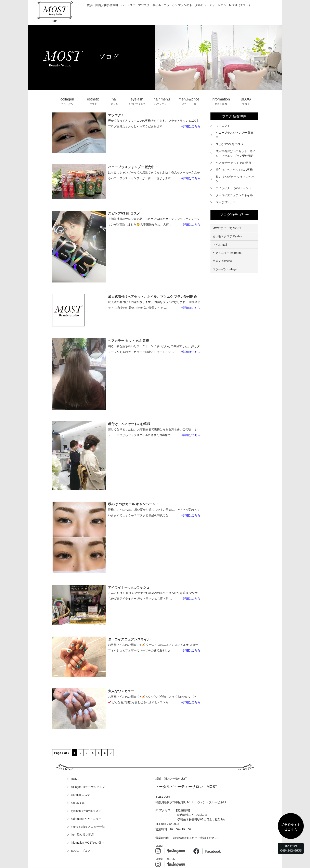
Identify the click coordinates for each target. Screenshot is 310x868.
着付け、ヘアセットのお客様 (234, 170)
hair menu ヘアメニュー (86, 819)
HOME (75, 779)
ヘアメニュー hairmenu (227, 253)
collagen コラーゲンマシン (88, 787)
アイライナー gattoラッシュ (234, 188)
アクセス (165, 810)
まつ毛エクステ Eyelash (228, 236)
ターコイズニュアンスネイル (234, 195)
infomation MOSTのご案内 (88, 843)
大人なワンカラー (227, 202)
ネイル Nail (220, 245)
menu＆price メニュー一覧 (88, 827)
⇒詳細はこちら (190, 126)
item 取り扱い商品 (82, 835)
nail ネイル (78, 803)
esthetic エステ (80, 795)
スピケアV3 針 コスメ (230, 144)
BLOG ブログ (81, 851)
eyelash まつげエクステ (86, 811)
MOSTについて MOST (227, 228)
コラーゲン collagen (225, 269)
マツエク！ (223, 126)
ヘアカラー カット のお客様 (234, 163)
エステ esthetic (222, 261)
